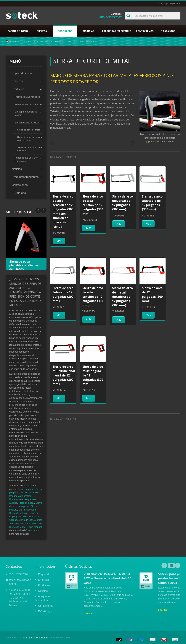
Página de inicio (18, 31)
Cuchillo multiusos (29, 492)
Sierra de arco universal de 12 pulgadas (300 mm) (122, 203)
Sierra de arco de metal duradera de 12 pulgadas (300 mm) (122, 297)
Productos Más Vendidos (27, 97)
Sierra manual (34, 527)
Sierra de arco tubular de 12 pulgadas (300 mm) (63, 294)
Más (59, 241)
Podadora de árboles (20, 496)
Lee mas (88, 613)
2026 (72, 586)
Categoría (26, 41)
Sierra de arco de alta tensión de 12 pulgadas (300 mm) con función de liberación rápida (63, 211)
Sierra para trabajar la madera (26, 113)
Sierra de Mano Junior (30, 520)
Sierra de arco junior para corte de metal (30, 138)
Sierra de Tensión (19, 523)
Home (13, 41)
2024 (146, 586)
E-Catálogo (168, 31)
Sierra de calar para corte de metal (30, 149)
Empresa (42, 31)
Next (38, 210)
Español (174, 4)
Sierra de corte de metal (29, 130)
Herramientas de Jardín (27, 105)
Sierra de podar (26, 489)
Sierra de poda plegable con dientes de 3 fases (24, 265)
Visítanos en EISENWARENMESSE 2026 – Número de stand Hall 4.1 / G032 (109, 578)
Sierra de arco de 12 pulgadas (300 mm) (152, 294)
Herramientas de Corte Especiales (26, 159)
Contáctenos (145, 31)
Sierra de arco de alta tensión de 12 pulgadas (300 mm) (93, 205)
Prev (44, 210)
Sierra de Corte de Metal (50, 41)
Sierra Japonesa (27, 510)
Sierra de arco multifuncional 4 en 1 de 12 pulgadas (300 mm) (64, 375)
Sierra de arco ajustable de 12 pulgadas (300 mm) (152, 203)
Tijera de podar (26, 503)
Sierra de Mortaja (18, 513)
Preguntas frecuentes (117, 31)
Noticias (88, 31)
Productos (65, 31)
